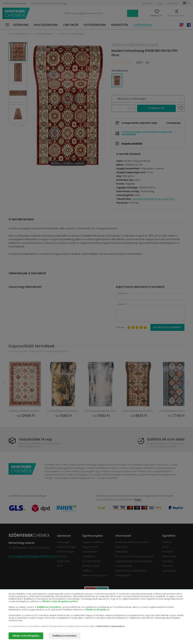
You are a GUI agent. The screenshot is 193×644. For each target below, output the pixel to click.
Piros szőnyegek (52, 607)
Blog (160, 3)
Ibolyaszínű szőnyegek (91, 607)
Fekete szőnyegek (18, 607)
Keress (118, 13)
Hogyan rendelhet (132, 143)
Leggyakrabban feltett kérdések (134, 561)
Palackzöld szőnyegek (161, 602)
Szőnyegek (21, 25)
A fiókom (136, 16)
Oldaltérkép (122, 552)
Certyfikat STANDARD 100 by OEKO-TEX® (153, 199)
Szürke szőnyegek (124, 616)
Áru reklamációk (92, 561)
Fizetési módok (91, 566)
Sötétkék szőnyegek (125, 607)
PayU (138, 500)
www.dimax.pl (176, 634)
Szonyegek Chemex (20, 34)
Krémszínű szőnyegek (56, 611)
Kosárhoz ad (156, 108)
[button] (148, 99)
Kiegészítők (120, 25)
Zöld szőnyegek (17, 621)
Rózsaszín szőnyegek (90, 616)
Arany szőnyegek (53, 621)
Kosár (188, 16)
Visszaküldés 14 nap (35, 439)
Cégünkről (147, 3)
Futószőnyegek (95, 25)
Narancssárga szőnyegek (58, 616)
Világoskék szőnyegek (20, 616)
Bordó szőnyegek (123, 602)
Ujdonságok (143, 25)
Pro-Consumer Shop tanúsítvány (135, 556)
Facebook (189, 25)
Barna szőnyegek (88, 602)
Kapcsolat (172, 3)
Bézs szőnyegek (17, 602)
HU (189, 3)
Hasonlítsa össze (171, 16)
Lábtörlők (71, 25)
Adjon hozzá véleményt (167, 327)
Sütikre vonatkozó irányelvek (132, 542)
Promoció (168, 566)
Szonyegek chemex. (39, 634)
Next (14, 127)
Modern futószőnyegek (71, 34)
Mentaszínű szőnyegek (162, 611)
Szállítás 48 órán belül (166, 439)
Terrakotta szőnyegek (161, 616)
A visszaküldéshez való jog (48, 3)
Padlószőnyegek (46, 25)
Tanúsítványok (124, 566)
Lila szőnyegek (87, 611)
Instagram (182, 25)
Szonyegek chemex (16, 13)
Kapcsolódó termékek (32, 346)
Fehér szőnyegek (53, 602)
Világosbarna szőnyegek (163, 607)
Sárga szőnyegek (123, 611)
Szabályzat (89, 556)
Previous (22, 127)
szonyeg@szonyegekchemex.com (33, 556)
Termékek (168, 561)
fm (132, 108)
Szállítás (14, 3)
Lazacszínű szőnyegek (21, 611)
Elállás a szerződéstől (95, 575)
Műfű (60, 566)
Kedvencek (151, 16)
